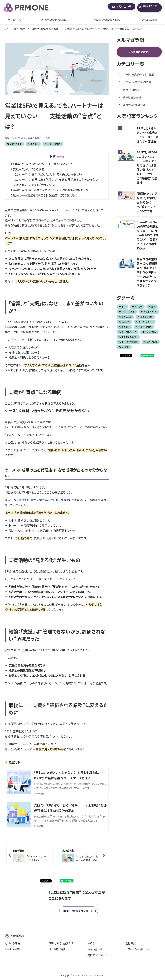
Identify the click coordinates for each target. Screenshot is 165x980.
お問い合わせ (124, 6)
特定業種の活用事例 (134, 105)
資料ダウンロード (150, 7)
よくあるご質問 (149, 20)
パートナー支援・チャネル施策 (138, 74)
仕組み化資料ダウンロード (78, 911)
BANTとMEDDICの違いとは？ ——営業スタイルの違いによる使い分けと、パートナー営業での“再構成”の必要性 (147, 167)
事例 (122, 306)
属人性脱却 (125, 317)
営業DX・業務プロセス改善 (137, 82)
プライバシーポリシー (137, 949)
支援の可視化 (16, 144)
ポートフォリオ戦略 (128, 342)
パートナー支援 (127, 311)
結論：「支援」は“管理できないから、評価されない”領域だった (51, 190)
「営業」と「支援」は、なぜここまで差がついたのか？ (44, 164)
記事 (152, 306)
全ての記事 (20, 29)
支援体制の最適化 (128, 337)
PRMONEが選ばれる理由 (54, 20)
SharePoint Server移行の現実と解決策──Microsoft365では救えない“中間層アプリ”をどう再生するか (147, 235)
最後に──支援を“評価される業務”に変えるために (45, 195)
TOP (6, 29)
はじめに (124, 347)
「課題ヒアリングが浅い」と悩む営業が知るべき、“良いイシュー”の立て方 (147, 202)
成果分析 (124, 322)
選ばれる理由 (12, 943)
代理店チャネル (149, 311)
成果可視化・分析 (132, 97)
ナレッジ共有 (149, 332)
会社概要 (131, 943)
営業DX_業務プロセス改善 (45, 29)
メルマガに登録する (139, 52)
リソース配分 (151, 342)
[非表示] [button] (60, 156)
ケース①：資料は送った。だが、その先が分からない (50, 174)
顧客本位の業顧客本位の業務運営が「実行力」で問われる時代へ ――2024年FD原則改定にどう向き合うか (147, 272)
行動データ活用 (54, 144)
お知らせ (137, 306)
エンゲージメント (145, 322)
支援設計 (34, 144)
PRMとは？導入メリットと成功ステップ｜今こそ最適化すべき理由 (147, 135)
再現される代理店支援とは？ (106, 20)
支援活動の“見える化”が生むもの (34, 185)
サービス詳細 (14, 20)
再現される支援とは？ (61, 943)
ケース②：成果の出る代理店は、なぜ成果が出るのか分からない (59, 179)
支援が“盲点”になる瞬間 (29, 169)
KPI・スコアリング (128, 332)
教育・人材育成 (131, 90)
